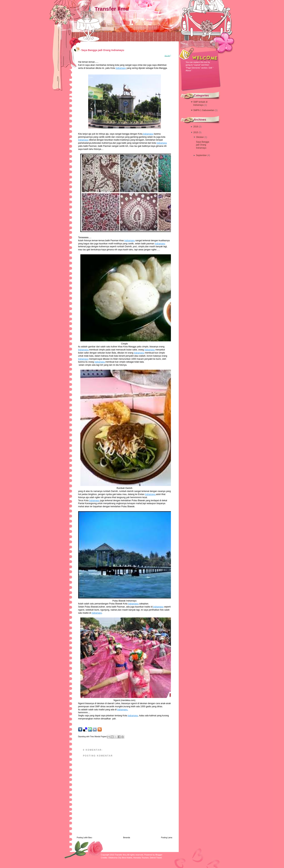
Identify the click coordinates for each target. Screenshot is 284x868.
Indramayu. (123, 710)
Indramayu (121, 68)
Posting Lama (167, 838)
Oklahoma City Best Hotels (120, 858)
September (201, 155)
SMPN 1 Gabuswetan (204, 110)
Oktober (200, 137)
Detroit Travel (156, 858)
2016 (196, 127)
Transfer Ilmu (112, 9)
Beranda (127, 838)
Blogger (159, 855)
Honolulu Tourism (141, 858)
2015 (196, 132)
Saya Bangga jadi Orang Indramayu (203, 145)
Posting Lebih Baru (84, 838)
